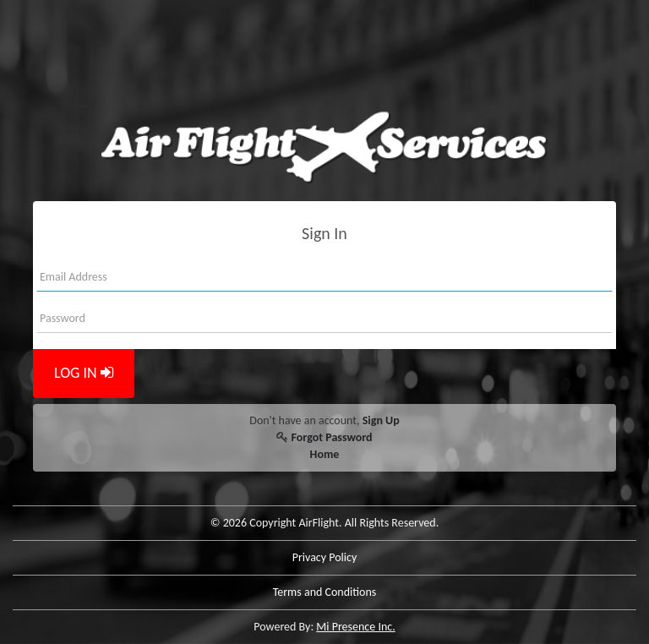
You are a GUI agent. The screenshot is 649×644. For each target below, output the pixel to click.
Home (325, 454)
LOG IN (84, 373)
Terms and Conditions (325, 592)
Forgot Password (332, 437)
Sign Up (381, 420)
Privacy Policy (325, 557)
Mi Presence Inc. (355, 627)
